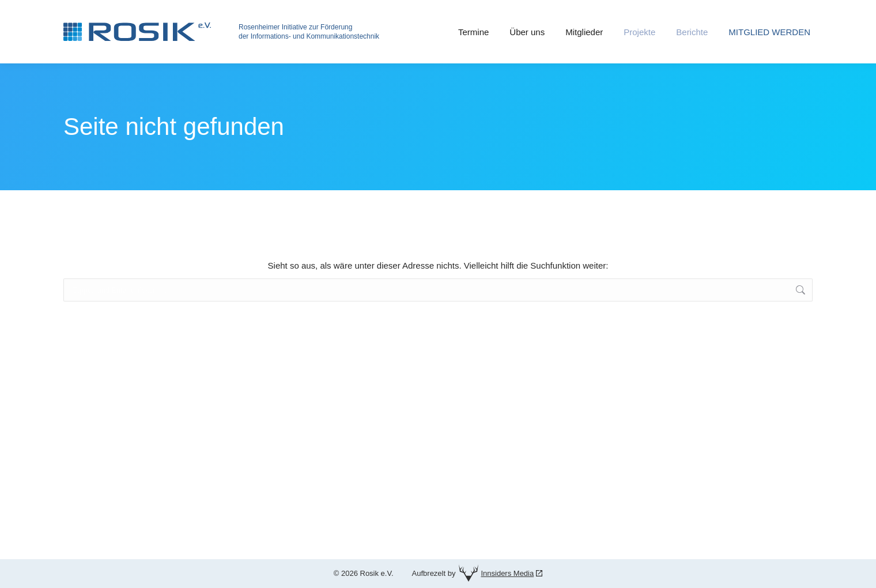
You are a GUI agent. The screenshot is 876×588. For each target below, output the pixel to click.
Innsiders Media (507, 573)
